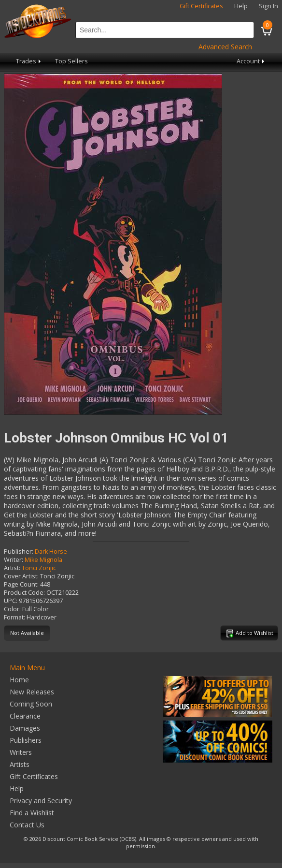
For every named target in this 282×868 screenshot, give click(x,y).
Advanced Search (225, 47)
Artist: (12, 568)
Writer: (14, 560)
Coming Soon (31, 704)
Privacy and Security (41, 801)
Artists (20, 764)
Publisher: (19, 552)
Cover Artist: (21, 576)
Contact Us (27, 825)
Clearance (25, 716)
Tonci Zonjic (39, 568)
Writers (21, 752)
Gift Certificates (201, 6)
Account (251, 61)
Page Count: (21, 584)
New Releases (32, 692)
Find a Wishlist (32, 813)
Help (241, 6)
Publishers (26, 740)
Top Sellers (71, 61)
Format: (14, 617)
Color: (12, 609)
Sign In (268, 6)
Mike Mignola (43, 560)
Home (19, 680)
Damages (25, 728)
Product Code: (24, 593)
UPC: (11, 601)
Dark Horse (51, 552)
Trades (29, 61)
